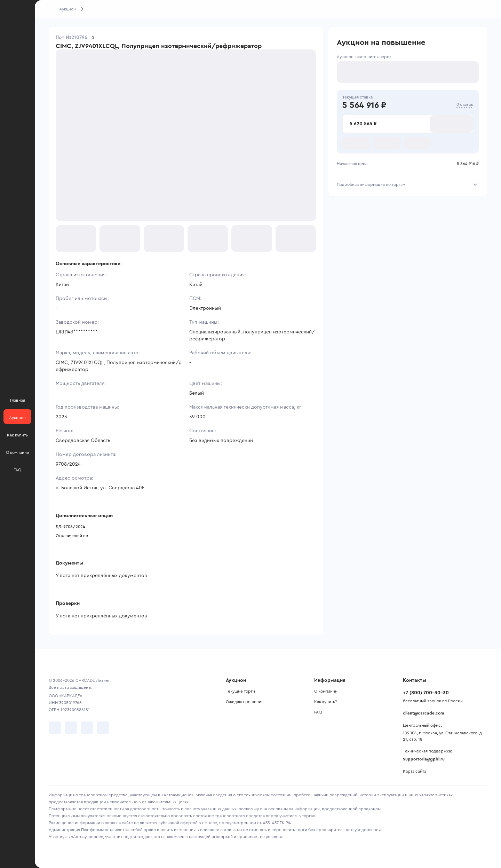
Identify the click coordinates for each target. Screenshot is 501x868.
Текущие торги (240, 691)
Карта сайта (415, 771)
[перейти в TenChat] (103, 728)
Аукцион (67, 9)
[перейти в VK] (55, 728)
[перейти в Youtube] (87, 728)
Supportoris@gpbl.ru (424, 759)
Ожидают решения (245, 702)
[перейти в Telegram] (71, 728)
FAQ (318, 712)
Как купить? (325, 702)
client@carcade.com (424, 713)
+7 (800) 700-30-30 (426, 693)
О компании (326, 691)
